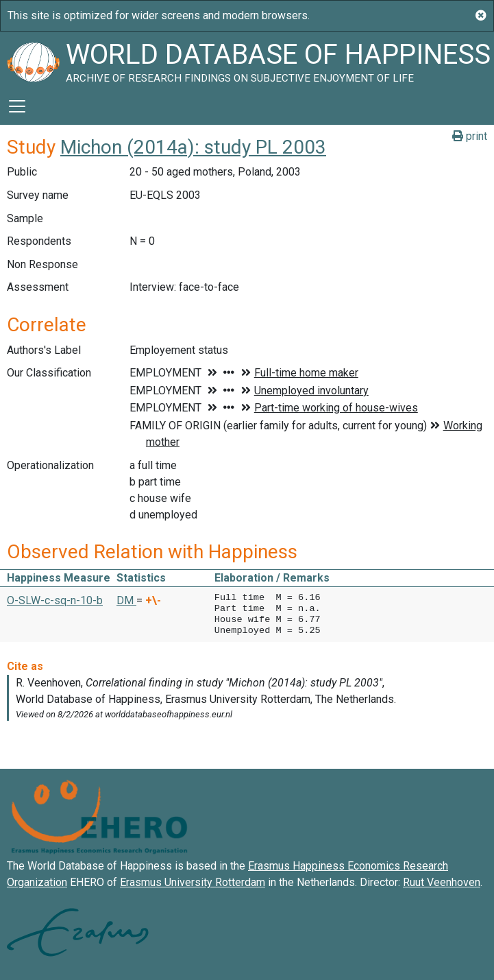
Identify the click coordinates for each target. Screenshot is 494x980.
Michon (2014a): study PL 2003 (193, 147)
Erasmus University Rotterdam (193, 882)
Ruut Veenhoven (442, 882)
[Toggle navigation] (17, 106)
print (470, 136)
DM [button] (126, 600)
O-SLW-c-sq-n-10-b (55, 600)
